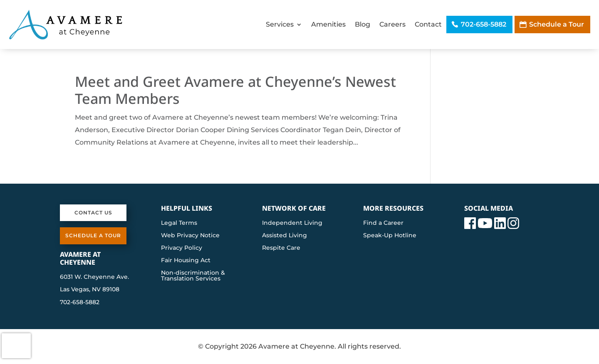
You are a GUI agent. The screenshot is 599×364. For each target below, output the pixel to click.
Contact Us (93, 213)
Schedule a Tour (557, 24)
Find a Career (383, 223)
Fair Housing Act (186, 261)
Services (280, 24)
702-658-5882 (484, 24)
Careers (392, 24)
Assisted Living (285, 236)
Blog (363, 24)
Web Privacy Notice (190, 236)
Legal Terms (179, 223)
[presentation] (16, 346)
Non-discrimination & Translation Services (193, 276)
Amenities (328, 24)
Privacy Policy (182, 248)
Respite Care (281, 248)
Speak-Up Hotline (390, 236)
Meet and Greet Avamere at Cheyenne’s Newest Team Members (235, 90)
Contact (428, 24)
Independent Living (292, 223)
